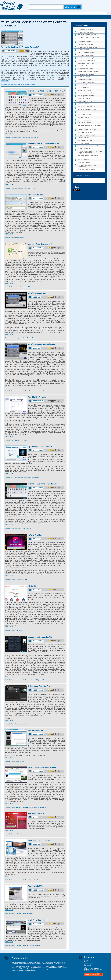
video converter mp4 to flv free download (89, 93)
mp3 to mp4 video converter (86, 53)
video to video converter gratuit (87, 82)
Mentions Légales (89, 963)
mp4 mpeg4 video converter (86, 96)
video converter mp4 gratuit (86, 140)
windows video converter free (86, 61)
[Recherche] (46, 7)
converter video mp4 (84, 143)
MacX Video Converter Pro (38, 293)
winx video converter (84, 117)
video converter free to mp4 (86, 69)
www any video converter (85, 80)
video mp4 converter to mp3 (86, 55)
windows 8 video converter (85, 90)
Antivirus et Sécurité (10, 338)
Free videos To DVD (35, 886)
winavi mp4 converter (84, 104)
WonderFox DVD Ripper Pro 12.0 (40, 637)
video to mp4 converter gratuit (86, 135)
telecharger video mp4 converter (87, 35)
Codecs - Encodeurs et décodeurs (20, 391)
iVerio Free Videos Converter (39, 840)
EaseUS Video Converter (37, 397)
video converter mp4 (84, 50)
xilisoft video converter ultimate (87, 169)
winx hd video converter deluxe (87, 120)
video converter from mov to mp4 (87, 47)
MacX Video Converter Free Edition (41, 344)
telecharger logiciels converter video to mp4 (89, 156)
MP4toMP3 (32, 586)
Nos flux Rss (88, 966)
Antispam (18, 338)
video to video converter (85, 115)
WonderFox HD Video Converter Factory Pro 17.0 (46, 91)
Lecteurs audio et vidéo (17, 477)
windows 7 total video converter (87, 109)
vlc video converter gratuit (85, 149)
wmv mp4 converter (83, 138)
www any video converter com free (88, 71)
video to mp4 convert (84, 77)
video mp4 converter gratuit (86, 132)
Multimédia (4, 85)
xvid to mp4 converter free (85, 44)
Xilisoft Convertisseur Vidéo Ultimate (42, 768)
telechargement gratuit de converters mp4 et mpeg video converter (90, 152)
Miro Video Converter (36, 814)
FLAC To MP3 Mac (35, 535)
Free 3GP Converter (35, 730)
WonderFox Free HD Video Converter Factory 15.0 (20, 47)
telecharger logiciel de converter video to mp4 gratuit (89, 126)
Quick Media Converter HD (38, 920)
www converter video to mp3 (86, 63)
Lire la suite (5, 81)
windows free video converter (86, 85)
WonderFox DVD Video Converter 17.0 (42, 484)
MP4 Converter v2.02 (36, 195)
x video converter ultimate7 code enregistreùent (87, 166)
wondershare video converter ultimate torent (89, 38)
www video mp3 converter (85, 66)
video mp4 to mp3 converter (86, 74)
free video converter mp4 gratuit (87, 130)
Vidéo (9, 85)
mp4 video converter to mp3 (86, 58)
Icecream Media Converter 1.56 (40, 244)
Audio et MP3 (15, 579)
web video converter (84, 88)
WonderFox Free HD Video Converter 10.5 (44, 144)
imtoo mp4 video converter (85, 29)
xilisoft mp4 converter (84, 98)
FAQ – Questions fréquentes (92, 968)
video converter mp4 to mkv (86, 32)
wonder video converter (85, 42)
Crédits (86, 962)
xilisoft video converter (84, 162)
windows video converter (85, 123)
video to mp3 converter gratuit (86, 107)
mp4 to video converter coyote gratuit (88, 146)
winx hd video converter (85, 112)
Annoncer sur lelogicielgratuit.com (93, 970)
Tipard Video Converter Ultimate (40, 447)
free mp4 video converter (85, 101)
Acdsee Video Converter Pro (39, 686)
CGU (86, 964)
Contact (86, 960)
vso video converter (83, 160)
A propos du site (89, 967)
